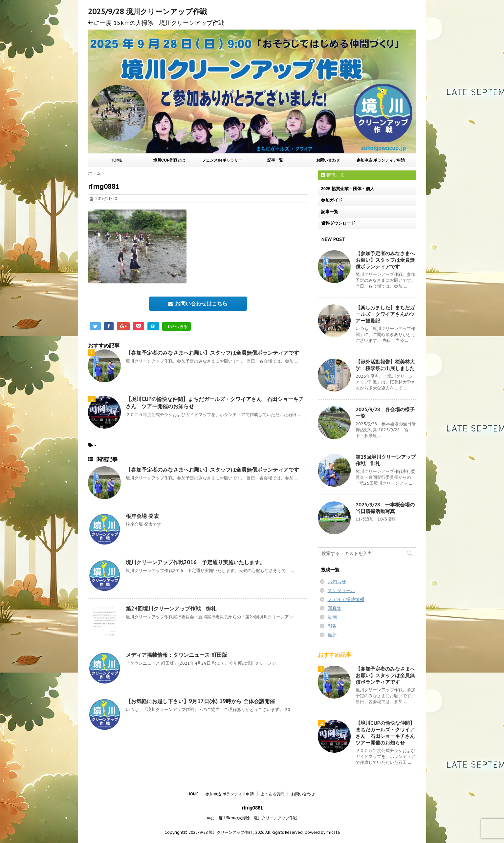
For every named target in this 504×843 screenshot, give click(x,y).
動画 (332, 617)
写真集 (335, 608)
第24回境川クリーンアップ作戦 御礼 (171, 609)
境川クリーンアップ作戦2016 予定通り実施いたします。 (195, 562)
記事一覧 (275, 160)
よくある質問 (273, 794)
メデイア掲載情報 (346, 599)
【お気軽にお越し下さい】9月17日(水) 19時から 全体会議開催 (200, 701)
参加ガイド (332, 200)
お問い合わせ (328, 160)
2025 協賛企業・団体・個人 (348, 189)
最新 (332, 635)
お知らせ (337, 582)
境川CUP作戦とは (169, 160)
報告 (332, 626)
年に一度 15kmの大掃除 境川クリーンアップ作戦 (252, 818)
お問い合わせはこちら (198, 303)
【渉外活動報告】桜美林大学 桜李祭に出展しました (385, 365)
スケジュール (341, 590)
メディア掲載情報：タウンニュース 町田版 (176, 655)
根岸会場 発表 (142, 516)
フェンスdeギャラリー (222, 160)
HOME (117, 160)
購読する (333, 175)
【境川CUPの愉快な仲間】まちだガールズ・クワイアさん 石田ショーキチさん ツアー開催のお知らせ (388, 733)
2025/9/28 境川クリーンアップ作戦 (148, 11)
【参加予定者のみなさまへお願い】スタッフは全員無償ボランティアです (212, 353)
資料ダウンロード (338, 223)
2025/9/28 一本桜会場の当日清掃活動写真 (385, 508)
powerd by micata (322, 832)
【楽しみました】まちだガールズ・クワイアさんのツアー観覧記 (385, 314)
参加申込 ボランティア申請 (381, 160)
